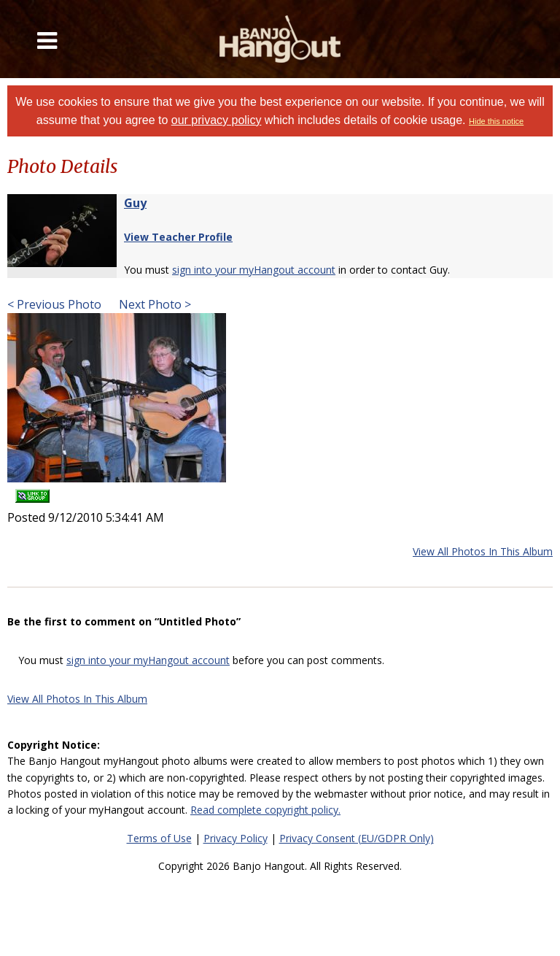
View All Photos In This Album (483, 551)
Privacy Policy (236, 838)
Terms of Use (159, 838)
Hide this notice (496, 121)
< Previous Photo (54, 304)
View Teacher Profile (178, 237)
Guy (135, 203)
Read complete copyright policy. (265, 810)
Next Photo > (153, 304)
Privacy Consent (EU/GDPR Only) (357, 838)
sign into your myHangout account (254, 270)
